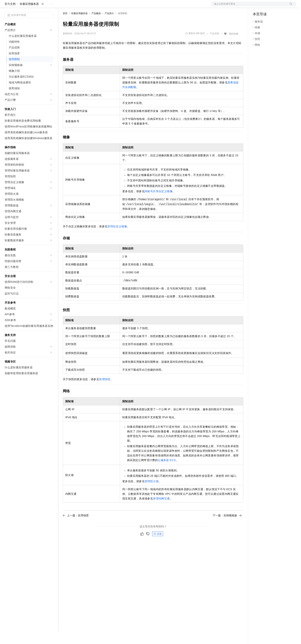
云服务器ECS (167, 473)
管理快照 (105, 392)
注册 (276, 6)
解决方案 (62, 6)
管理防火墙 (152, 494)
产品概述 (96, 26)
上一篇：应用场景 (76, 528)
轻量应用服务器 (29, 16)
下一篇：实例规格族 (227, 528)
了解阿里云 (128, 6)
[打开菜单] (6, 6)
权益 (74, 6)
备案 (257, 6)
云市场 (94, 6)
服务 (114, 6)
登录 (290, 6)
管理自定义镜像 (117, 239)
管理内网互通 (161, 511)
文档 (249, 6)
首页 (65, 26)
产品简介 (109, 26)
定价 (84, 6)
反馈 (158, 546)
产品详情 (214, 46)
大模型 (40, 6)
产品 (50, 6)
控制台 (266, 6)
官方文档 (10, 16)
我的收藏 (234, 46)
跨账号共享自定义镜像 (159, 204)
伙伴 (105, 6)
